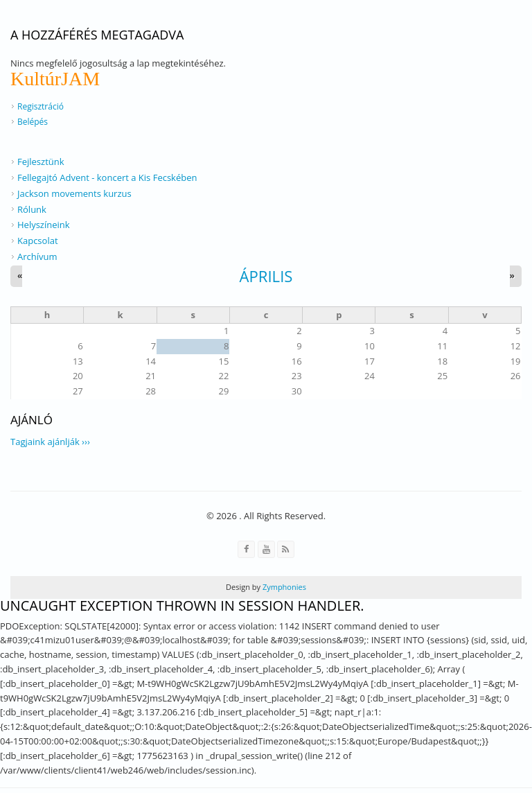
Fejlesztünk (41, 162)
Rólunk (32, 209)
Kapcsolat (38, 241)
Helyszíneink (44, 225)
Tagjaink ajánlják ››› (50, 442)
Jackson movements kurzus (74, 193)
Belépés (33, 122)
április (266, 276)
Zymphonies (283, 587)
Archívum (37, 256)
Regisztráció (41, 106)
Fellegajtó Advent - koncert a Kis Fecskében (107, 177)
